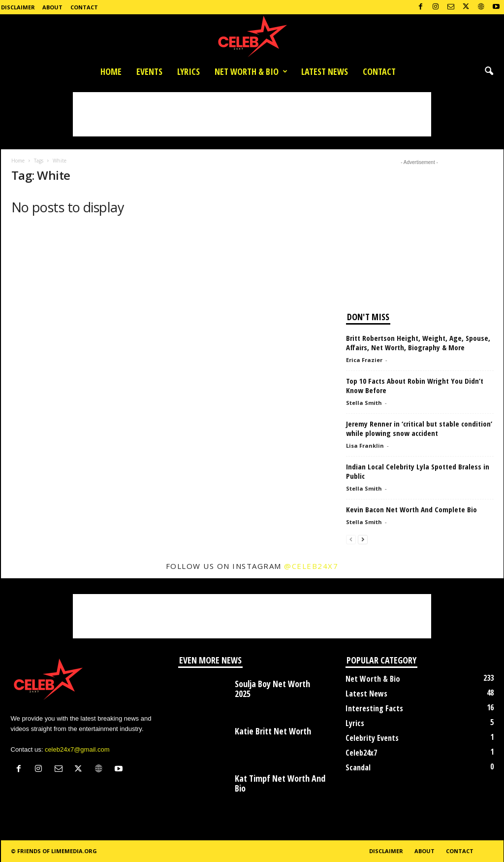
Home (111, 71)
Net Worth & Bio (251, 71)
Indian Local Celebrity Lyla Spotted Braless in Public (418, 471)
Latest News (325, 71)
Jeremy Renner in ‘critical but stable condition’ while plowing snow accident (419, 428)
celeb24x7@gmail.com (77, 749)
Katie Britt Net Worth (273, 731)
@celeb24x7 (311, 566)
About (52, 7)
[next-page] (363, 539)
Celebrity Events (372, 738)
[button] (489, 71)
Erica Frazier (364, 360)
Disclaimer (18, 7)
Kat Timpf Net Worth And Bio (280, 783)
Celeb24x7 (361, 753)
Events (149, 71)
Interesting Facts (374, 708)
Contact (84, 7)
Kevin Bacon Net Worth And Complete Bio (411, 509)
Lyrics (189, 71)
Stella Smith (364, 403)
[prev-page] (351, 539)
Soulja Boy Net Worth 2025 (272, 689)
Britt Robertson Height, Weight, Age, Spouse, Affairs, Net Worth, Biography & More (418, 343)
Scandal (358, 767)
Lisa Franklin (365, 446)
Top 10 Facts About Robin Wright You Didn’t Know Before (415, 385)
